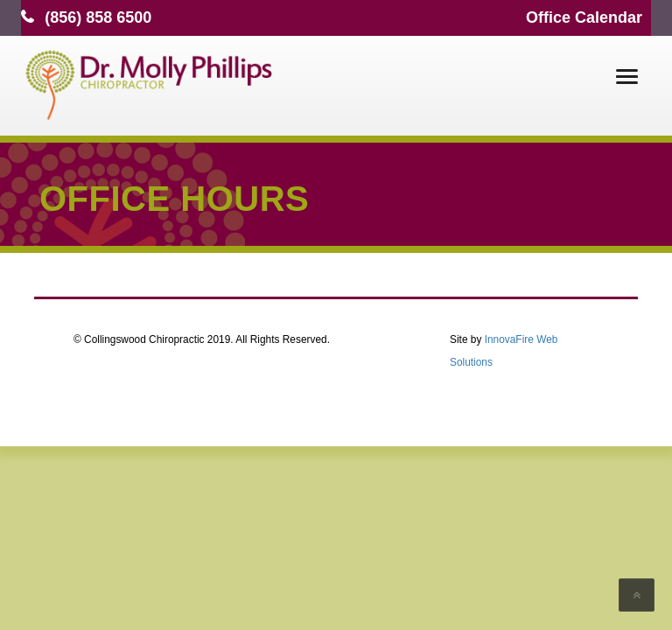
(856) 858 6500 (98, 17)
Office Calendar (584, 17)
